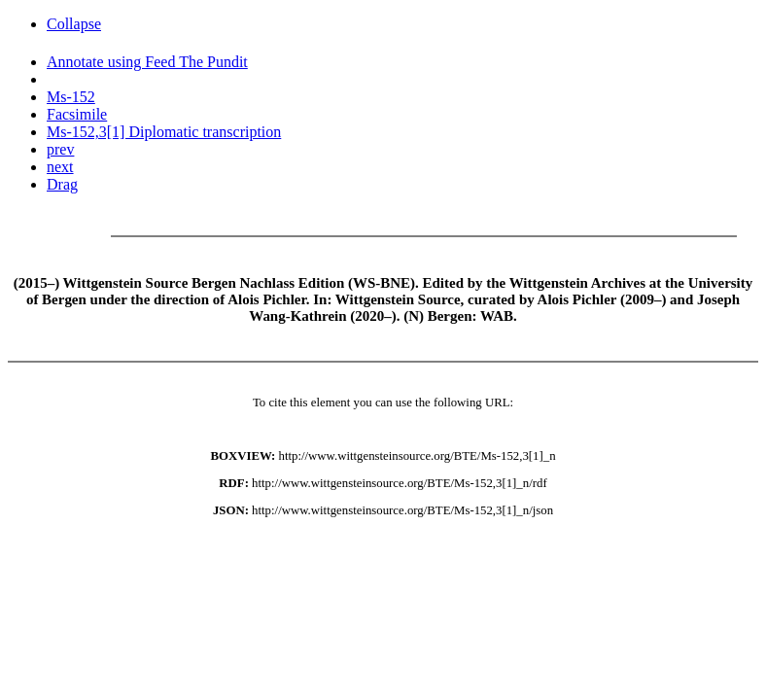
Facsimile (77, 114)
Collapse (74, 24)
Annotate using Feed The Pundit (147, 62)
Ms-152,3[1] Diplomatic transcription (164, 132)
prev (60, 149)
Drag (62, 184)
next (60, 167)
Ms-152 (71, 97)
